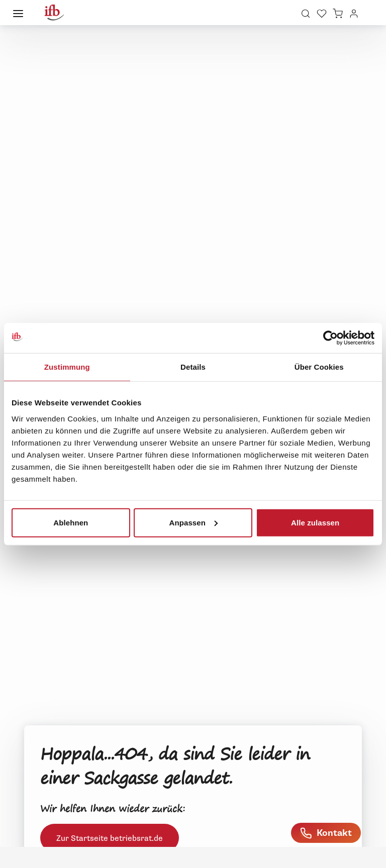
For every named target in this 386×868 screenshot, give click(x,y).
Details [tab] (193, 367)
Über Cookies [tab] (319, 367)
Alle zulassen (315, 522)
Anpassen (193, 522)
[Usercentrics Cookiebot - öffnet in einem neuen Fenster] (330, 338)
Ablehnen (71, 522)
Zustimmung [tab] (67, 367)
